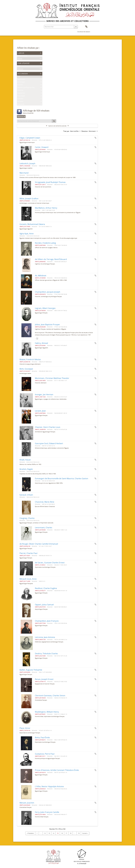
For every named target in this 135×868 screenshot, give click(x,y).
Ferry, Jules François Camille (47, 812)
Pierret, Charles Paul (28, 553)
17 (66, 833)
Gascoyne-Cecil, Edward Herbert (49, 443)
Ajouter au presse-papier (95, 138)
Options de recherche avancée (57, 126)
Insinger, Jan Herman (44, 394)
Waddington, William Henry (47, 712)
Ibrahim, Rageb (26, 469)
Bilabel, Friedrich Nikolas (30, 359)
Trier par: (66, 131)
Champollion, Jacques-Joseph (48, 292)
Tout (19, 66)
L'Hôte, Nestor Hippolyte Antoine (49, 786)
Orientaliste (21, 105)
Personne (20, 69)
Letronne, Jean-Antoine (45, 637)
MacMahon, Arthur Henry (46, 208)
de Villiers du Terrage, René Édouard (51, 259)
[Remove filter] (24, 116)
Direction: (85, 131)
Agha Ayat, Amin (27, 234)
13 (49, 833)
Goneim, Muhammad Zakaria (32, 224)
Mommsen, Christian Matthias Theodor (52, 378)
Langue (21, 53)
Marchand (24, 173)
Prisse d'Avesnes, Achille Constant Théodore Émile (57, 770)
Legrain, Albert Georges (45, 308)
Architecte (20, 102)
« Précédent (30, 833)
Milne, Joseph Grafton (29, 199)
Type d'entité (24, 63)
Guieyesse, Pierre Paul (45, 754)
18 (71, 833)
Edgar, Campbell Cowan (30, 138)
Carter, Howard (42, 147)
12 (45, 833)
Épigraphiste (21, 93)
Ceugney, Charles (27, 518)
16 (62, 833)
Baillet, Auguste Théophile (31, 670)
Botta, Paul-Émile (42, 738)
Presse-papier (86, 27)
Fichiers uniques (22, 56)
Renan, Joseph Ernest (44, 679)
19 (79, 833)
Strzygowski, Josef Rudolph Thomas (50, 182)
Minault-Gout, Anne (28, 579)
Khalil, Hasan (25, 460)
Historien (20, 85)
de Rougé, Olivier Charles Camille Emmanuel (39, 544)
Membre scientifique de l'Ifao (26, 88)
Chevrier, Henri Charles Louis (48, 427)
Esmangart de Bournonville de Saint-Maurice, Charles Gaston (62, 478)
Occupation (23, 73)
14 (53, 833)
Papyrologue (21, 96)
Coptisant (20, 99)
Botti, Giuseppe (26, 369)
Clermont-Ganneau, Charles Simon (50, 696)
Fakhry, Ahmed (41, 343)
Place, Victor (25, 728)
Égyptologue (21, 80)
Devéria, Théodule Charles (46, 654)
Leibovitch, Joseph (27, 163)
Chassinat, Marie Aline (45, 502)
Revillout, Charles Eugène (46, 588)
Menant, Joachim (27, 803)
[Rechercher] (54, 121)
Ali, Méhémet (41, 276)
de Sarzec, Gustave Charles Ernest (50, 563)
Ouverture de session (84, 32)
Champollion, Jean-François (47, 621)
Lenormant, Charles (44, 528)
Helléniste (20, 91)
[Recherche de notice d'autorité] (34, 121)
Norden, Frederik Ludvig (45, 243)
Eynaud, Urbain (26, 495)
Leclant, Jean (40, 411)
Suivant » (85, 833)
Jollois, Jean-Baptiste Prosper (47, 325)
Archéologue (21, 82)
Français (20, 59)
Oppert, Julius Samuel (44, 605)
